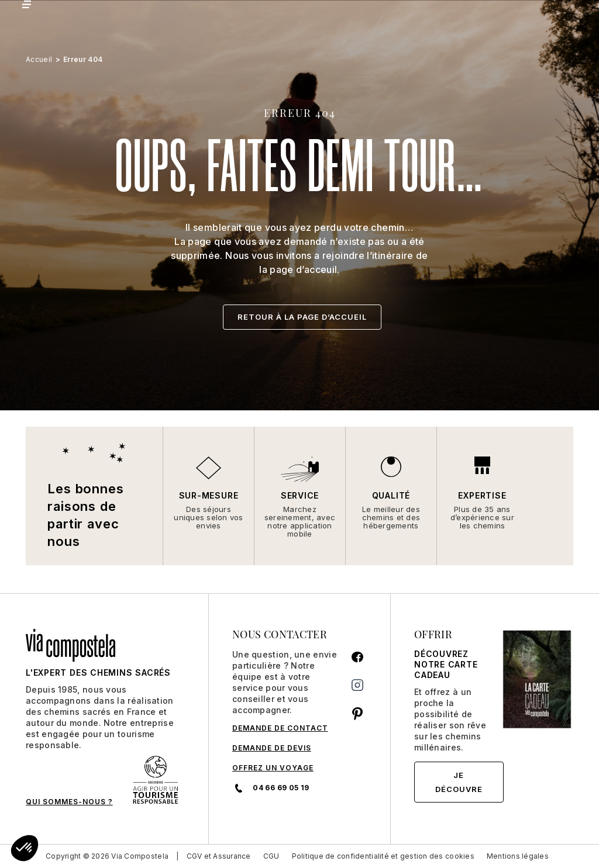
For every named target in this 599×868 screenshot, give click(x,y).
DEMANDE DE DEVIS (272, 748)
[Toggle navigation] (26, 4)
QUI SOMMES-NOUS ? (69, 802)
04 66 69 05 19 (271, 788)
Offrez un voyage (273, 768)
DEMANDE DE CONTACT (280, 728)
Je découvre (459, 782)
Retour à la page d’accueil (302, 317)
